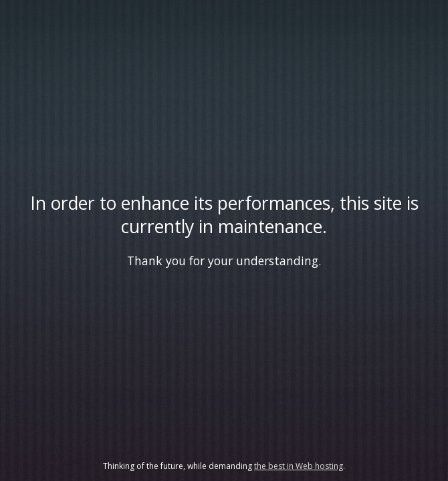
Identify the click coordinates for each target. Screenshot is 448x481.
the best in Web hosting (299, 466)
